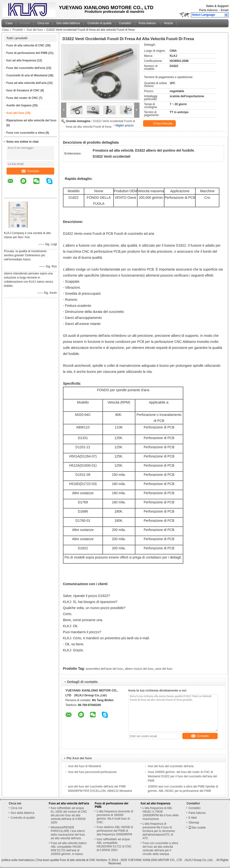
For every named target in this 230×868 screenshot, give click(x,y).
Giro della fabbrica (68, 23)
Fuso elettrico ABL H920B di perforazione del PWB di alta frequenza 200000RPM (115, 831)
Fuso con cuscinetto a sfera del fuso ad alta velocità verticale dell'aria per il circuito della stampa (160, 849)
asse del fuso (164, 669)
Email (225, 10)
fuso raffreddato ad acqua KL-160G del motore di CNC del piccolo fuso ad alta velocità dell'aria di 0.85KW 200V (69, 815)
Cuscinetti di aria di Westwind (27, 75)
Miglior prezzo (125, 125)
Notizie (169, 23)
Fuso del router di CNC (22, 98)
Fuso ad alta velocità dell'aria (26, 83)
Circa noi (43, 23)
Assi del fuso (35, 30)
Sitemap (194, 823)
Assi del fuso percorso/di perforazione (92, 772)
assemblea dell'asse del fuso (104, 669)
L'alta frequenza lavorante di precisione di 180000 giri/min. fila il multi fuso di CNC (115, 817)
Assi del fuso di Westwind (84, 766)
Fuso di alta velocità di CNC (25, 45)
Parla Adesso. (209, 10)
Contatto (30, 171)
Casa (9, 23)
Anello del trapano (19, 105)
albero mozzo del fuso (139, 669)
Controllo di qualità (99, 23)
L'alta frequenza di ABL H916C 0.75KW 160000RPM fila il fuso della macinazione (161, 813)
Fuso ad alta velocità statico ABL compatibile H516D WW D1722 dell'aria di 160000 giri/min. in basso (69, 849)
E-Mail (192, 818)
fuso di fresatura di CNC (23, 90)
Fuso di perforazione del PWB (27, 53)
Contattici (125, 23)
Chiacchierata (160, 124)
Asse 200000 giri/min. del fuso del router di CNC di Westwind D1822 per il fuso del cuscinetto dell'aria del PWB (182, 776)
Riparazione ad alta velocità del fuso (31, 120)
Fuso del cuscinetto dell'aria (26, 68)
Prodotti (25, 23)
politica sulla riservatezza (18, 860)
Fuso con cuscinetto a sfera (26, 133)
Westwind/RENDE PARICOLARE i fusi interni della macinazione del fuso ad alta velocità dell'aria (68, 833)
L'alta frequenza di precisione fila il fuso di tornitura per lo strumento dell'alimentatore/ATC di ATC (159, 831)
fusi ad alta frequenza (21, 60)
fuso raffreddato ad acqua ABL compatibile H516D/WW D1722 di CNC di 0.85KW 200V (114, 845)
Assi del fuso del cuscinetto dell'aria (171, 766)
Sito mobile (197, 828)
